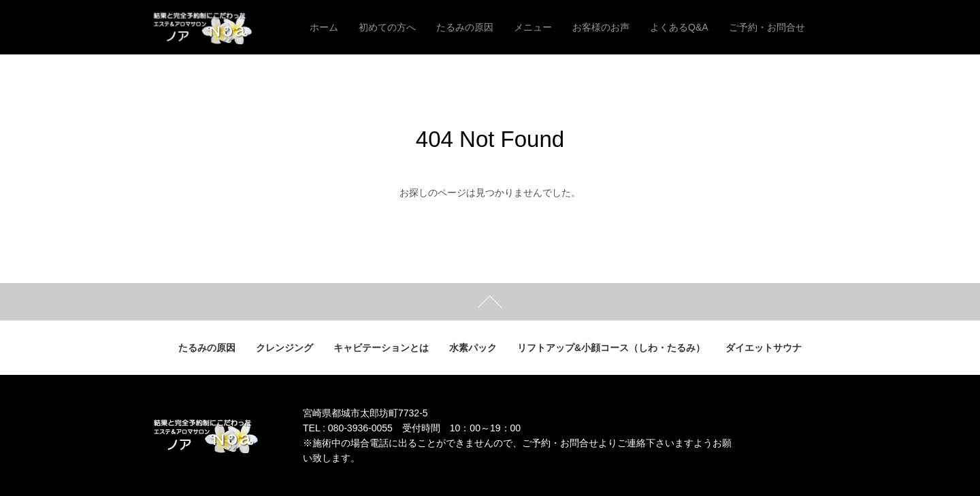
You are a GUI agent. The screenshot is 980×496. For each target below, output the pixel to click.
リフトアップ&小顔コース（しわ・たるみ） (611, 348)
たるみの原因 (207, 348)
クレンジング (284, 348)
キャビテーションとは (381, 348)
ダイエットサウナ (764, 348)
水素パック (473, 348)
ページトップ (490, 302)
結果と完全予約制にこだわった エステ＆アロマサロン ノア (216, 27)
